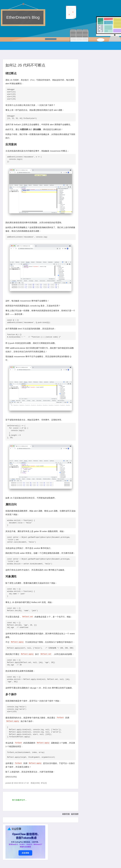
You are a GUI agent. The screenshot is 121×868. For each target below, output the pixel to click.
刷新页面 (66, 814)
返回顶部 (75, 814)
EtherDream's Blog (23, 17)
